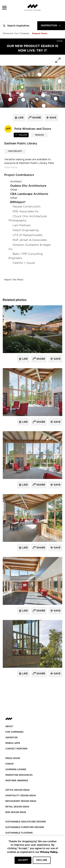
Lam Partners (22, 225)
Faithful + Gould (24, 263)
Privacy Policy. (49, 852)
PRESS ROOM (13, 758)
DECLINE (42, 860)
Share (40, 359)
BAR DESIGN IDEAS (16, 812)
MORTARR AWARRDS (17, 781)
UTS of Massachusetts (28, 235)
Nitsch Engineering (26, 230)
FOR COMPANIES (14, 732)
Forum (9, 764)
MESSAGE (39, 135)
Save (57, 359)
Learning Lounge (16, 769)
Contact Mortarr (16, 749)
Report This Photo (14, 280)
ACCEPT (23, 860)
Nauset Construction (27, 206)
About (9, 726)
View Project (15, 151)
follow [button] (23, 135)
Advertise (12, 738)
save (53, 118)
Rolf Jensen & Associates (30, 240)
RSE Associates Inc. (26, 211)
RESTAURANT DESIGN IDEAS (21, 801)
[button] (4, 8)
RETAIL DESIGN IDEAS (17, 807)
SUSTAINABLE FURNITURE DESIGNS (25, 827)
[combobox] (51, 26)
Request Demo (40, 33)
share (36, 118)
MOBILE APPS (13, 743)
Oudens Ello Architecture (28, 186)
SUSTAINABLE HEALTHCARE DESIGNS (26, 822)
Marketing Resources (19, 775)
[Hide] (60, 40)
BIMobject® (18, 202)
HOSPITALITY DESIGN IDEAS (21, 796)
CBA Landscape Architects (29, 194)
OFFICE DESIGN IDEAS (18, 790)
